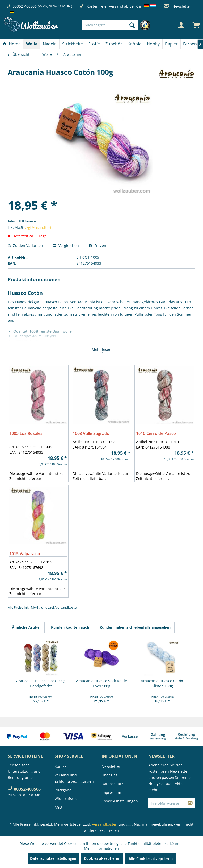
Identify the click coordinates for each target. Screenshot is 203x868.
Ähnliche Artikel (26, 627)
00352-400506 (25, 6)
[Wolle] (32, 44)
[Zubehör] (114, 44)
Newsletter (177, 6)
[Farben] (190, 44)
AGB (58, 807)
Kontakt (61, 766)
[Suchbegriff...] (110, 25)
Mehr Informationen (102, 848)
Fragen (98, 246)
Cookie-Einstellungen (120, 801)
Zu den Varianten (25, 246)
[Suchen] (132, 25)
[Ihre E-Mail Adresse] (167, 803)
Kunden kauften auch (70, 627)
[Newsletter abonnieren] (190, 803)
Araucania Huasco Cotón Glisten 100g (162, 683)
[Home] (12, 44)
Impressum (111, 793)
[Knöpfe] (134, 44)
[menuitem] (118, 25)
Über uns (109, 775)
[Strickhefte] (73, 44)
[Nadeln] (50, 44)
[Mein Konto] (181, 25)
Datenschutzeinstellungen (53, 858)
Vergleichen (66, 246)
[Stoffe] (94, 44)
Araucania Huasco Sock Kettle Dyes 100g (102, 683)
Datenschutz (112, 784)
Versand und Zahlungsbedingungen (74, 778)
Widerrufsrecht (68, 798)
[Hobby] (153, 44)
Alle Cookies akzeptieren (151, 859)
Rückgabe (63, 790)
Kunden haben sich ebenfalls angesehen (135, 627)
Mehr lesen (102, 350)
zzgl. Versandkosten (40, 227)
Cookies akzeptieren (102, 858)
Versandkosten (67, 607)
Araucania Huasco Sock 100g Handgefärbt (41, 683)
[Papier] (171, 44)
